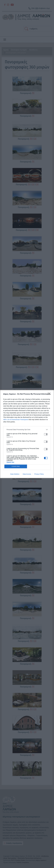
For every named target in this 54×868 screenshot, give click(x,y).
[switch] (46, 434)
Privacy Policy (39, 474)
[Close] (50, 394)
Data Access (27, 474)
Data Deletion (15, 474)
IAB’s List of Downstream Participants (16, 420)
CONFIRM (16, 466)
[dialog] (27, 434)
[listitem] (27, 430)
